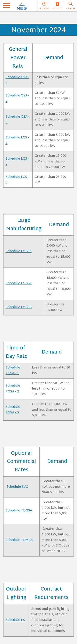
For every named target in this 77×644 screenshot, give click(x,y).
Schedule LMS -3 (19, 307)
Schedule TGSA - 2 (13, 389)
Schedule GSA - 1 (17, 80)
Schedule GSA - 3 (17, 120)
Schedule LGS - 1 (17, 141)
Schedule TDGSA (19, 511)
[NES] (22, 6)
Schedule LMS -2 (19, 284)
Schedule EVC (17, 487)
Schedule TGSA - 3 (13, 410)
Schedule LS (15, 620)
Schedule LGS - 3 (17, 180)
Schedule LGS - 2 (17, 162)
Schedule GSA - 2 (17, 99)
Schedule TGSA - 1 (13, 371)
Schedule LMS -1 (19, 251)
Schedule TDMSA (19, 540)
